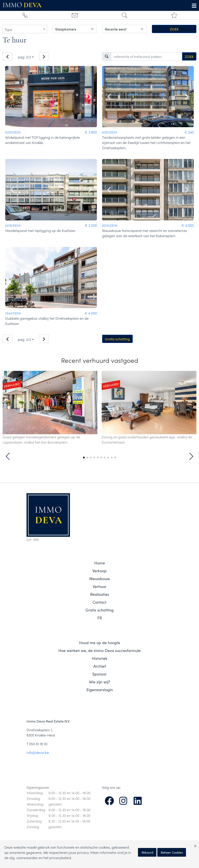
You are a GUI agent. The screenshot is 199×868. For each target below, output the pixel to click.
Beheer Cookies (172, 852)
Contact (99, 602)
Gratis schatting (117, 339)
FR (100, 618)
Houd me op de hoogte (100, 643)
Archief (100, 666)
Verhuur (100, 586)
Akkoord (147, 852)
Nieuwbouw (100, 578)
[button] (8, 456)
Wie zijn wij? (99, 682)
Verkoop (99, 571)
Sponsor (99, 674)
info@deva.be (38, 752)
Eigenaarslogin (100, 690)
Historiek (100, 658)
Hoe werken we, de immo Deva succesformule (99, 650)
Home (100, 563)
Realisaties (100, 594)
